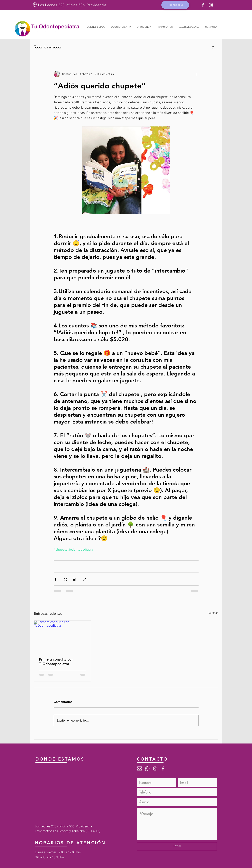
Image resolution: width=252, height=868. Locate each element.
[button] (213, 47)
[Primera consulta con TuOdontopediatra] (63, 636)
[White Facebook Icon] (203, 5)
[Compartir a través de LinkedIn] (75, 579)
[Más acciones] (196, 74)
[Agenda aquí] (175, 5)
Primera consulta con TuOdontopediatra (56, 662)
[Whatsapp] (147, 768)
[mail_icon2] (140, 768)
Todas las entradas (48, 47)
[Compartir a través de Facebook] (56, 579)
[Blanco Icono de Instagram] (211, 5)
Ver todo (213, 613)
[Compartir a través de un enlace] (84, 579)
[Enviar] (177, 846)
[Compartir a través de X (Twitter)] (65, 579)
